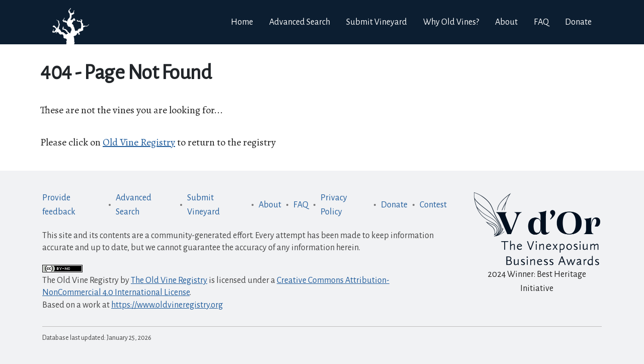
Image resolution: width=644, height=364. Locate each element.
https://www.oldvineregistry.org (167, 305)
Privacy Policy (334, 205)
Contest (433, 205)
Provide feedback (59, 205)
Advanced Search (134, 205)
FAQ (301, 205)
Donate (578, 22)
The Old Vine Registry (169, 280)
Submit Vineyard (204, 205)
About (270, 205)
